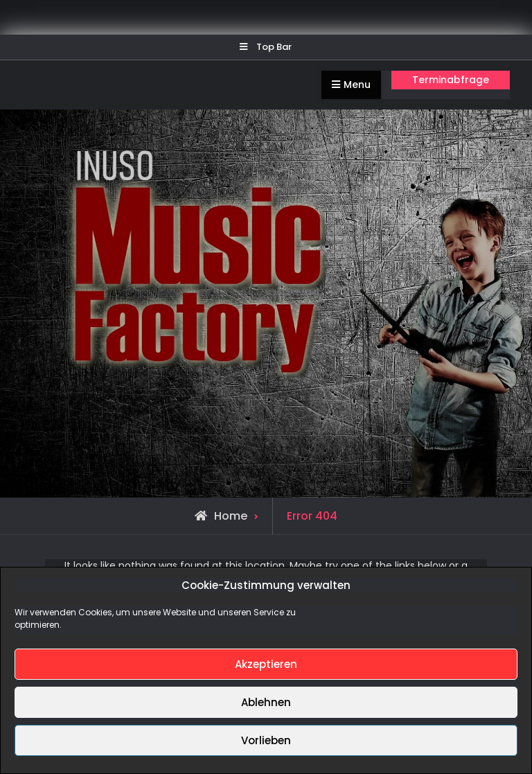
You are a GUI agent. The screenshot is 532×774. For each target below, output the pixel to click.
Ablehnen (266, 702)
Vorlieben (266, 740)
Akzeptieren (266, 664)
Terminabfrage (451, 80)
